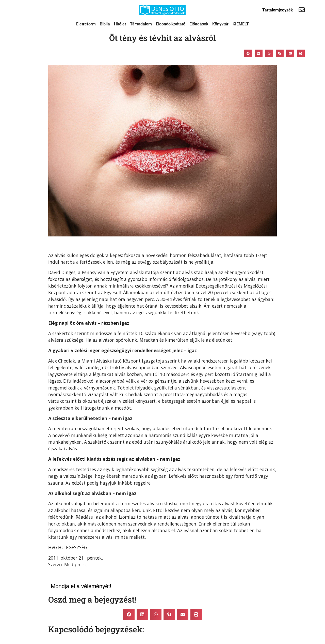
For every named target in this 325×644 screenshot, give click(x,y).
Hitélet (120, 24)
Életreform (86, 24)
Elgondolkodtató (171, 24)
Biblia (105, 24)
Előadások (199, 24)
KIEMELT (241, 24)
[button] (248, 53)
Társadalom (141, 24)
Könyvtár (220, 24)
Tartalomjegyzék (278, 10)
